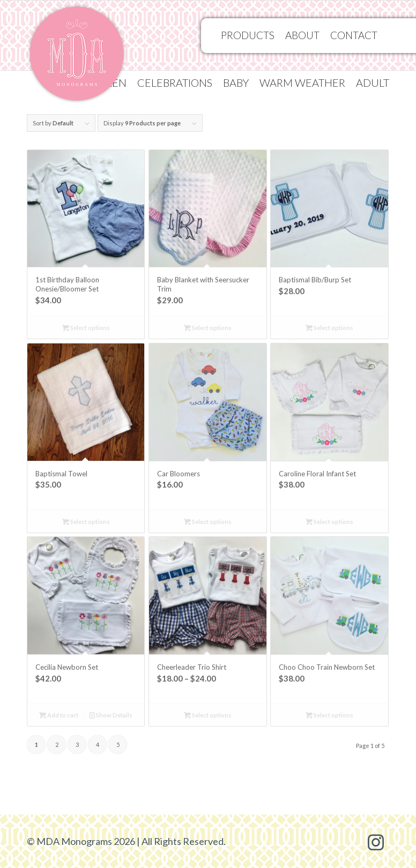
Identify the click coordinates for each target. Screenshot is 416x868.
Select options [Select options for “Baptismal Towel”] (86, 522)
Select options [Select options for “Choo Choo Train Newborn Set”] (329, 715)
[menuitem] (175, 83)
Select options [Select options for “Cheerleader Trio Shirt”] (208, 715)
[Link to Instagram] (376, 841)
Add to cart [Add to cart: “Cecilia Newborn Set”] (59, 715)
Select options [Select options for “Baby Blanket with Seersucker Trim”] (208, 328)
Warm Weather (302, 83)
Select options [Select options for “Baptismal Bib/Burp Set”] (329, 328)
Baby (236, 83)
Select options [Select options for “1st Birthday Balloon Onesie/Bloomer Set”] (86, 328)
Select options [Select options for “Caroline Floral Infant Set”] (329, 522)
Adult (373, 83)
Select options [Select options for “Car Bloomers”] (208, 522)
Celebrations (175, 83)
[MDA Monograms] (77, 57)
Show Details (111, 715)
